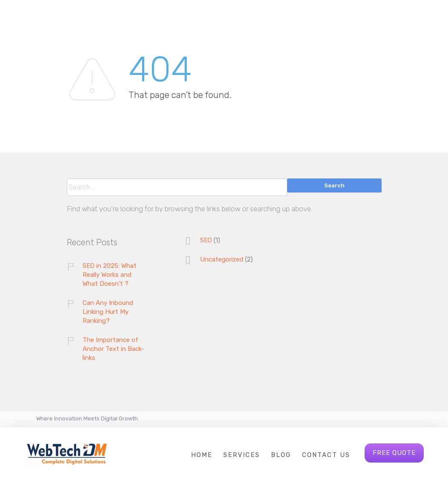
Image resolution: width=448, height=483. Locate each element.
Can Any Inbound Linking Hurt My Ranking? (108, 312)
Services (242, 455)
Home (202, 455)
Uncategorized (222, 259)
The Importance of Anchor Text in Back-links (113, 349)
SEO (206, 240)
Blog (281, 455)
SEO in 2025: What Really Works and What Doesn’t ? (110, 275)
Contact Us (326, 455)
